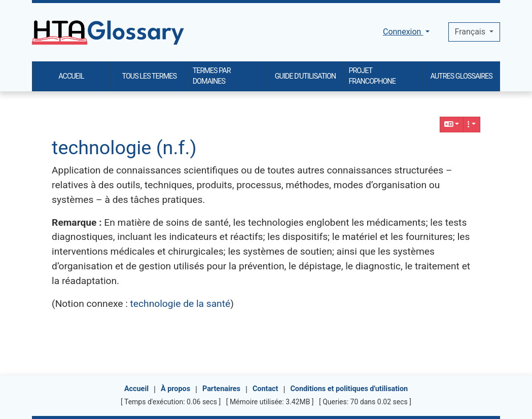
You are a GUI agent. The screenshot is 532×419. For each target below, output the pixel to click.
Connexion (403, 32)
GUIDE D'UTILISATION (305, 76)
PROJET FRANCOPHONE (372, 76)
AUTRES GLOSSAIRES (462, 76)
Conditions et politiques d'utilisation (349, 389)
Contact (265, 389)
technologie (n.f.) (124, 148)
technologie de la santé (181, 304)
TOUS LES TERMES (149, 76)
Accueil (136, 389)
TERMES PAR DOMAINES (212, 76)
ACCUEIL (71, 76)
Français (471, 32)
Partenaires (221, 389)
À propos (175, 389)
